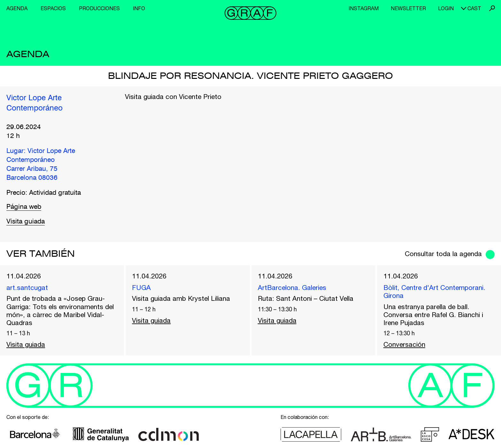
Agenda (17, 8)
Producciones (99, 8)
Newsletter (408, 8)
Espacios (53, 8)
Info (139, 8)
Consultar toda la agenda (443, 254)
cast (474, 8)
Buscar (492, 8)
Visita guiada (26, 222)
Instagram (364, 8)
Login (446, 8)
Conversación (404, 344)
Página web (24, 207)
